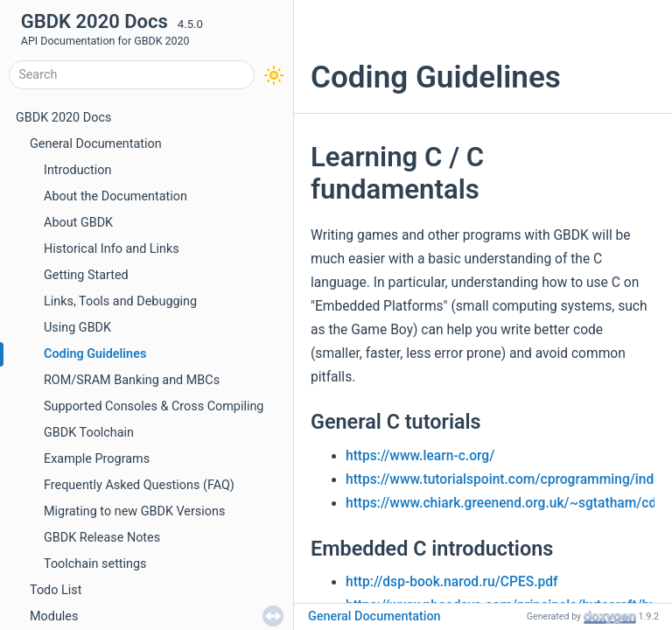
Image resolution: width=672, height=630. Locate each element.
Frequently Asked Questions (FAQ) (139, 485)
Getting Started (86, 275)
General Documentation (96, 144)
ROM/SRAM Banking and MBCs (132, 380)
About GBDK (78, 223)
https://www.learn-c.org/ (420, 456)
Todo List (56, 590)
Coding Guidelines (95, 354)
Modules (54, 616)
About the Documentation (115, 196)
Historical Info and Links (112, 249)
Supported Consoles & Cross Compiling (154, 406)
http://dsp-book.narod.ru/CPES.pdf (452, 582)
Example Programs (97, 459)
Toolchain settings (95, 564)
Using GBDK (77, 328)
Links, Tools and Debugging (120, 301)
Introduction (77, 170)
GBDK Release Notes (102, 538)
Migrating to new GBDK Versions (134, 511)
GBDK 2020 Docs (63, 118)
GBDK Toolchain (89, 433)
